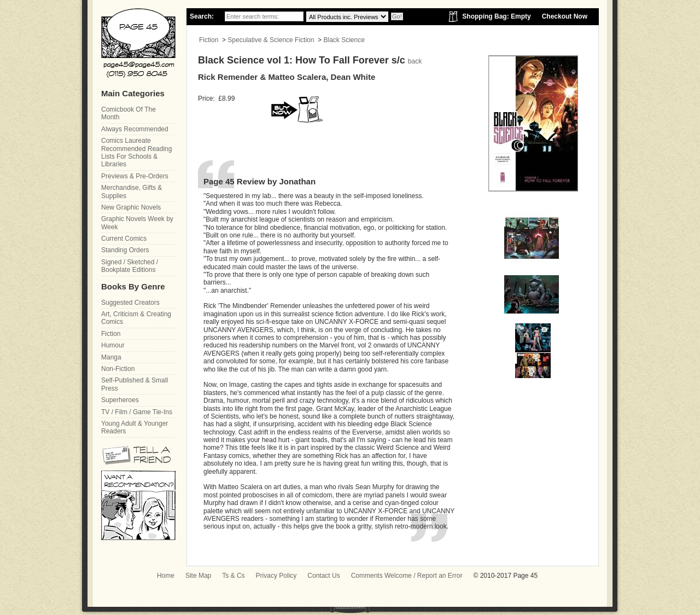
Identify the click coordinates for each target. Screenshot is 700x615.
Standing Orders (125, 250)
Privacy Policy (276, 576)
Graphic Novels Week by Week (137, 223)
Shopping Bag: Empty (496, 16)
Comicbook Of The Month (129, 113)
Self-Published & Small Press (135, 384)
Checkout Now (565, 16)
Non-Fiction (118, 369)
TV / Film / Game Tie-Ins (137, 412)
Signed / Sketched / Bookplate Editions (130, 266)
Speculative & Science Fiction (271, 40)
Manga (111, 357)
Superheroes (120, 400)
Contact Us (323, 576)
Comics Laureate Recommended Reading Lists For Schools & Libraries (136, 152)
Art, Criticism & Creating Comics (136, 318)
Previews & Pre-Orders (135, 176)
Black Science (344, 40)
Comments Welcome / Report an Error (407, 576)
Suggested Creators (130, 303)
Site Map (198, 576)
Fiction (209, 40)
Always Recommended (135, 129)
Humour (113, 345)
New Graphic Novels (131, 207)
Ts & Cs (233, 576)
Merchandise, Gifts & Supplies (132, 192)
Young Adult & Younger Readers (135, 427)
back (415, 61)
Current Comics (124, 239)
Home (166, 576)
